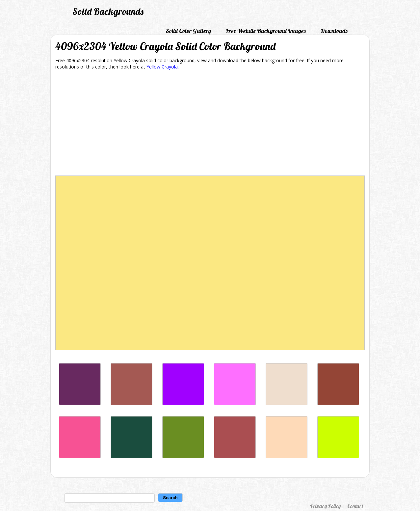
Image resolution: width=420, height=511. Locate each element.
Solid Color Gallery (188, 31)
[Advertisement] (210, 124)
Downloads (334, 31)
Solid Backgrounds (108, 11)
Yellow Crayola (162, 67)
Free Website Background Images (266, 31)
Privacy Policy (325, 506)
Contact (355, 506)
